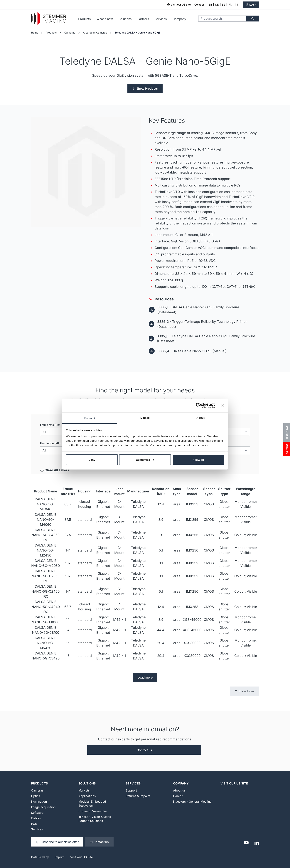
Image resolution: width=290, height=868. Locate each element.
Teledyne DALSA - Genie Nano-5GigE (138, 33)
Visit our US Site (234, 783)
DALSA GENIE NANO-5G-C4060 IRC (45, 535)
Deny (92, 460)
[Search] (253, 19)
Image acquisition (43, 807)
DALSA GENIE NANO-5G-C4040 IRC (46, 607)
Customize (145, 460)
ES (224, 5)
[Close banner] (223, 406)
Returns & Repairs (138, 796)
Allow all (198, 460)
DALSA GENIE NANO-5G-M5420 (46, 643)
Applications (87, 796)
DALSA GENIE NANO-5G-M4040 (46, 504)
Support (131, 790)
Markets (84, 790)
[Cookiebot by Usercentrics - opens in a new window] (199, 406)
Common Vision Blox (93, 811)
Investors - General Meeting (192, 802)
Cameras (70, 33)
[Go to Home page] (49, 19)
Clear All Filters (55, 470)
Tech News (287, 432)
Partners (143, 19)
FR (230, 5)
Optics (36, 796)
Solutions (125, 19)
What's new (105, 19)
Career (178, 796)
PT (237, 5)
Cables (36, 818)
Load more (145, 677)
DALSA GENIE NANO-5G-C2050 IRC (46, 576)
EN (210, 5)
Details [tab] (145, 418)
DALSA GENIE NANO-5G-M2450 (46, 550)
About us (179, 790)
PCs (34, 824)
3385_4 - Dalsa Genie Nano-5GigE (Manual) (192, 351)
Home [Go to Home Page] (35, 33)
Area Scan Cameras (95, 33)
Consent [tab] (90, 418)
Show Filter (244, 691)
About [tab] (200, 418)
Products (84, 19)
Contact (199, 5)
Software (37, 813)
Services (161, 19)
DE (217, 5)
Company (179, 19)
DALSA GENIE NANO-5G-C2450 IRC (45, 591)
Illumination (39, 802)
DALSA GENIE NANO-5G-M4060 (46, 520)
